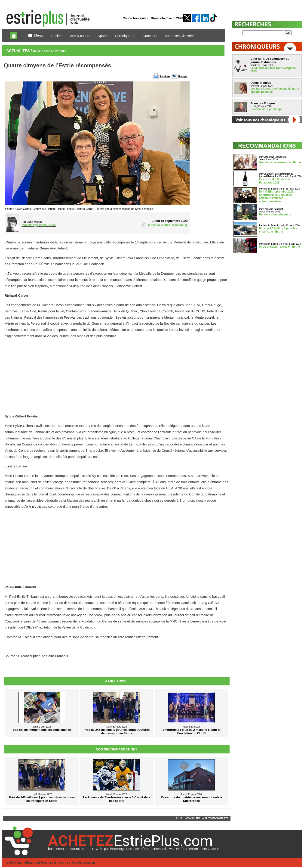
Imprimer (165, 76)
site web (169, 849)
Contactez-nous (134, 18)
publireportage (115, 849)
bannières (55, 849)
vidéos (182, 849)
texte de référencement (144, 849)
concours (72, 849)
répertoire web (91, 849)
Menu (36, 36)
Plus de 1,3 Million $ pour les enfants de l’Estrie (278, 230)
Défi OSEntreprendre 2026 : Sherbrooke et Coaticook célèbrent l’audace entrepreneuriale (277, 196)
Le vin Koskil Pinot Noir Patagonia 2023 (275, 181)
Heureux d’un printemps (267, 109)
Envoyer (183, 76)
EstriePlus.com (29, 863)
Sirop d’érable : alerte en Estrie (280, 247)
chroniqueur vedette (204, 849)
